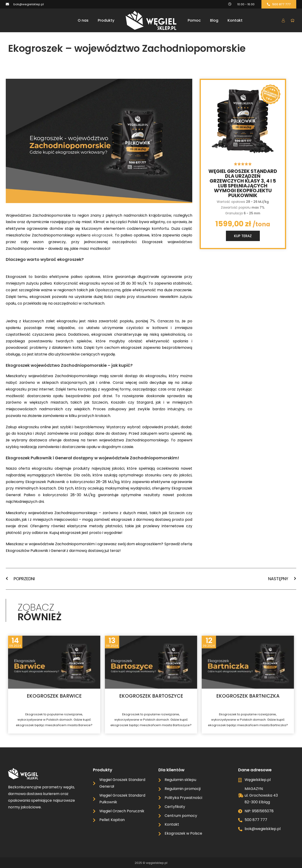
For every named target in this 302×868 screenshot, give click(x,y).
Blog (214, 20)
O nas (83, 20)
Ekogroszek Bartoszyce (151, 696)
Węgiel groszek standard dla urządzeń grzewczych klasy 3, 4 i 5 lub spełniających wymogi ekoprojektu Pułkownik (243, 183)
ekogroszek (102, 235)
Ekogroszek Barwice (54, 696)
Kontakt (235, 20)
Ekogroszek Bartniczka (248, 696)
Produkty (106, 20)
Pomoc (194, 20)
